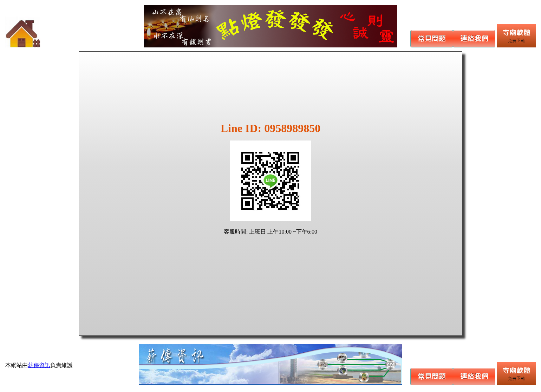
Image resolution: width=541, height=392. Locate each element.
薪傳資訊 (39, 365)
